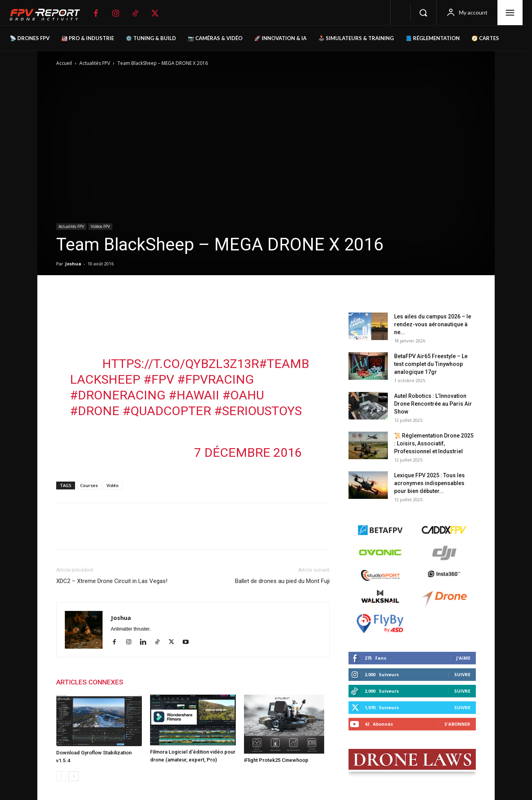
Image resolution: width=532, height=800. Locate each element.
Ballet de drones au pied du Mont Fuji (282, 581)
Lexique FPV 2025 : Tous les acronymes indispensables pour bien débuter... (429, 483)
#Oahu (243, 395)
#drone (95, 411)
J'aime (463, 658)
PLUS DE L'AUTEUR (161, 682)
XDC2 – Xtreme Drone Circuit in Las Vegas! (112, 581)
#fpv (159, 379)
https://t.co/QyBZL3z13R (181, 364)
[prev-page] (61, 776)
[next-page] (74, 776)
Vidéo (113, 485)
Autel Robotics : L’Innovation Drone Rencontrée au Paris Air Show (433, 404)
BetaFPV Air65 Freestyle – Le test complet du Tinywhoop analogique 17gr (431, 364)
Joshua (73, 264)
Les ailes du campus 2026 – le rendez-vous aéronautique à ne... (433, 324)
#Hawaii (194, 395)
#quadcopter (167, 411)
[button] (423, 13)
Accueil (64, 63)
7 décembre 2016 (248, 452)
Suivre (462, 674)
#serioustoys (258, 411)
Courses (89, 485)
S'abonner (457, 724)
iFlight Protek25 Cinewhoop (276, 760)
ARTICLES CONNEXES (90, 682)
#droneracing (118, 395)
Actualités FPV (95, 63)
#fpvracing (216, 379)
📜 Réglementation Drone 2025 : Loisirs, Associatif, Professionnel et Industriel (434, 443)
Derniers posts (371, 300)
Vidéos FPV (100, 226)
